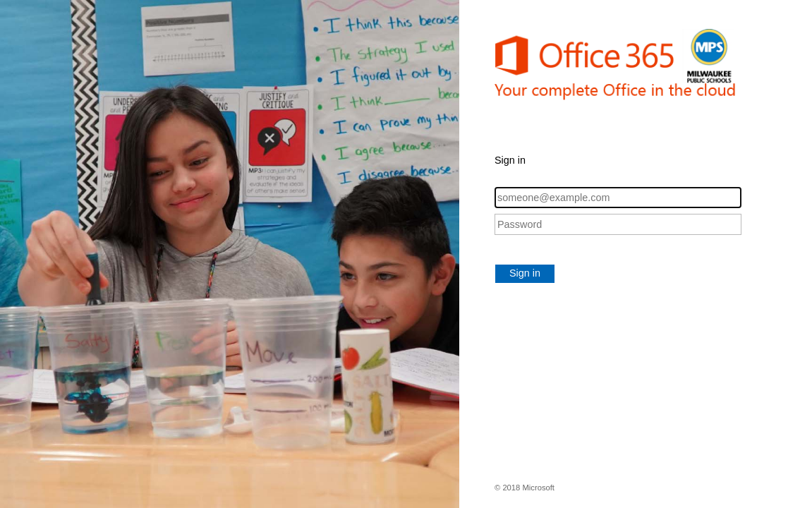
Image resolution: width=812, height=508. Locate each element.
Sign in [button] (525, 273)
